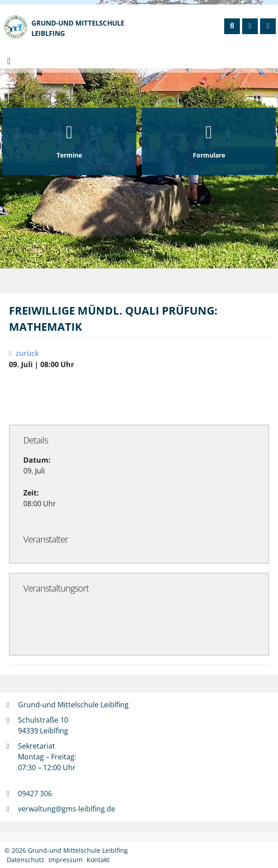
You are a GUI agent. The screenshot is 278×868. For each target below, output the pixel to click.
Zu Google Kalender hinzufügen (68, 397)
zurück (26, 353)
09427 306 (35, 793)
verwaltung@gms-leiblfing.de (67, 809)
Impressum (65, 860)
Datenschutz (26, 860)
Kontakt (98, 860)
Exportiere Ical (165, 397)
